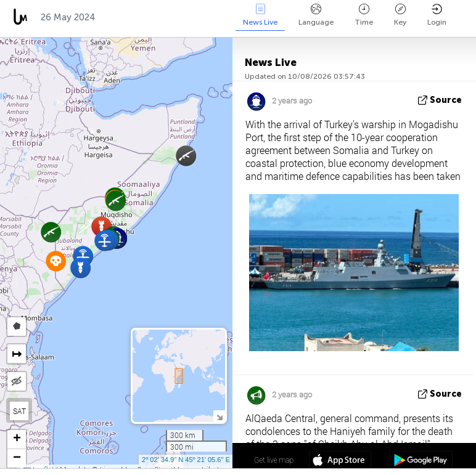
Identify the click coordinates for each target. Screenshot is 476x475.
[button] (186, 156)
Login (437, 15)
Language (316, 15)
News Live (260, 15)
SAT (19, 411)
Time (364, 15)
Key (400, 15)
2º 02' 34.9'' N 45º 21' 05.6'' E (186, 460)
